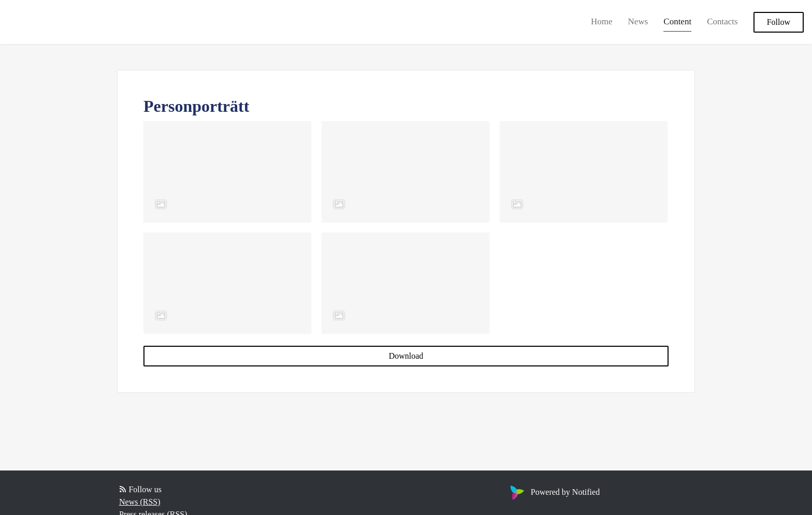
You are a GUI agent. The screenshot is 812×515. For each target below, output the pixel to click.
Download (406, 356)
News (638, 21)
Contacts (722, 21)
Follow (779, 22)
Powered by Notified (554, 492)
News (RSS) (140, 502)
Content (677, 21)
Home (602, 21)
